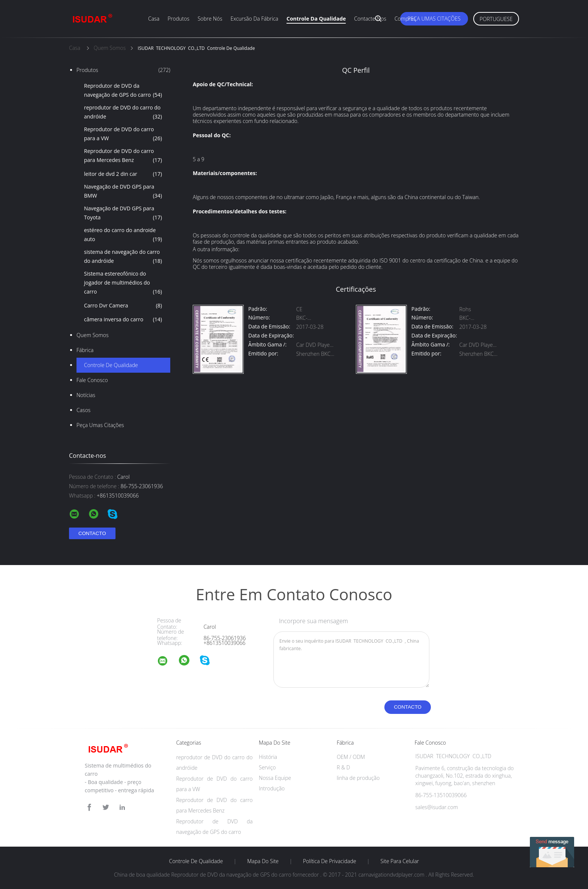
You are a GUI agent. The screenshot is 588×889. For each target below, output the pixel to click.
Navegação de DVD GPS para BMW (123, 192)
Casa (154, 19)
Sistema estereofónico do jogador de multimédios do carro (123, 283)
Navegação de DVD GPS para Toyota (123, 213)
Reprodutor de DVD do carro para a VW (123, 134)
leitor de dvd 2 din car (123, 174)
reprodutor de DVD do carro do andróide (123, 112)
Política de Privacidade (330, 861)
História (268, 757)
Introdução (272, 788)
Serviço (267, 767)
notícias (86, 395)
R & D (343, 767)
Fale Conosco (92, 380)
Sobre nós (210, 19)
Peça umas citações (434, 19)
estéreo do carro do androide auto (123, 235)
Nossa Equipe (275, 778)
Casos (83, 410)
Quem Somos (93, 335)
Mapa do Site (263, 861)
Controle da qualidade (316, 19)
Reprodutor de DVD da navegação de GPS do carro (123, 91)
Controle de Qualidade (111, 365)
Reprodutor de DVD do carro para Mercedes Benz (123, 156)
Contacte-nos (370, 19)
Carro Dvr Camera (123, 306)
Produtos (178, 19)
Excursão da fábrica (254, 19)
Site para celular (400, 861)
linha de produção (358, 778)
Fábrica (85, 350)
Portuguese (496, 19)
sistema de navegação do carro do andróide (123, 257)
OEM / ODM (351, 757)
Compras (405, 19)
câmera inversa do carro (123, 319)
